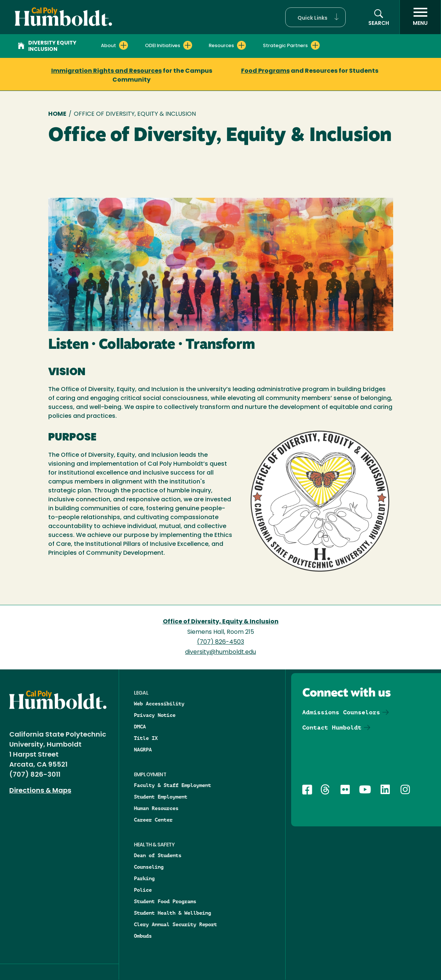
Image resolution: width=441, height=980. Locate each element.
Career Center (153, 820)
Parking (144, 878)
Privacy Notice (155, 715)
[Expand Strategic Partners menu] (315, 45)
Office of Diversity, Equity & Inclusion (221, 622)
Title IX (146, 738)
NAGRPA (143, 750)
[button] (315, 17)
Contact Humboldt (332, 727)
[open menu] (420, 17)
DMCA (140, 727)
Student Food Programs (165, 901)
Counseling (149, 867)
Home (57, 114)
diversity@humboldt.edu (220, 652)
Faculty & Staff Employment (172, 785)
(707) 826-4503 (220, 642)
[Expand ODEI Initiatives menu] (188, 45)
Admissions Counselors (341, 712)
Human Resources (156, 808)
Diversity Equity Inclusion (47, 46)
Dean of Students (158, 855)
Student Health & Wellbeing (172, 913)
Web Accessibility (159, 704)
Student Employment (161, 797)
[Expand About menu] (124, 45)
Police (143, 890)
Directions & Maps (40, 791)
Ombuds (143, 936)
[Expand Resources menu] (241, 45)
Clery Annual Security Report (175, 924)
